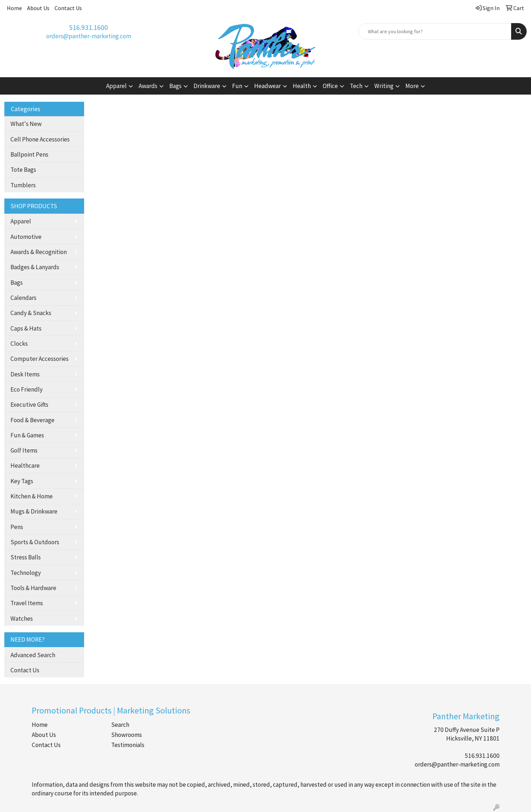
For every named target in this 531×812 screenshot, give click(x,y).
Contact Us (68, 8)
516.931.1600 (88, 27)
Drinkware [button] (207, 86)
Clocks (19, 344)
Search (120, 725)
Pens (17, 527)
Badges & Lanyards (35, 267)
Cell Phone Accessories (40, 139)
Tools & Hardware (33, 588)
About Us (38, 8)
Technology (26, 573)
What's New (26, 124)
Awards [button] (148, 86)
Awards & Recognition (39, 252)
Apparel (21, 221)
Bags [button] (175, 86)
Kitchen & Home (32, 496)
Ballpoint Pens (29, 154)
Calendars (23, 298)
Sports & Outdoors (35, 542)
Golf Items (24, 450)
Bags (17, 283)
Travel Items (27, 603)
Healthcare (25, 466)
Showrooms (127, 735)
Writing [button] (384, 86)
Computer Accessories (40, 359)
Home (14, 8)
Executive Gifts (29, 405)
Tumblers (23, 185)
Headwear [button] (267, 86)
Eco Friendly (27, 389)
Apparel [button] (116, 86)
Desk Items (25, 374)
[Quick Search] (435, 31)
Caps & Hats (26, 328)
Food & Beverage (32, 420)
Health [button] (302, 86)
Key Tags (22, 481)
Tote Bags (23, 170)
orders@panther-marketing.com (89, 36)
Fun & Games (27, 435)
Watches (22, 619)
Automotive (26, 237)
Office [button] (330, 86)
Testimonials (128, 745)
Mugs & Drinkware (34, 511)
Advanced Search (33, 655)
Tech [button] (356, 86)
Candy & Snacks (31, 313)
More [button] (412, 86)
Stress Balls (26, 557)
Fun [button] (237, 86)
